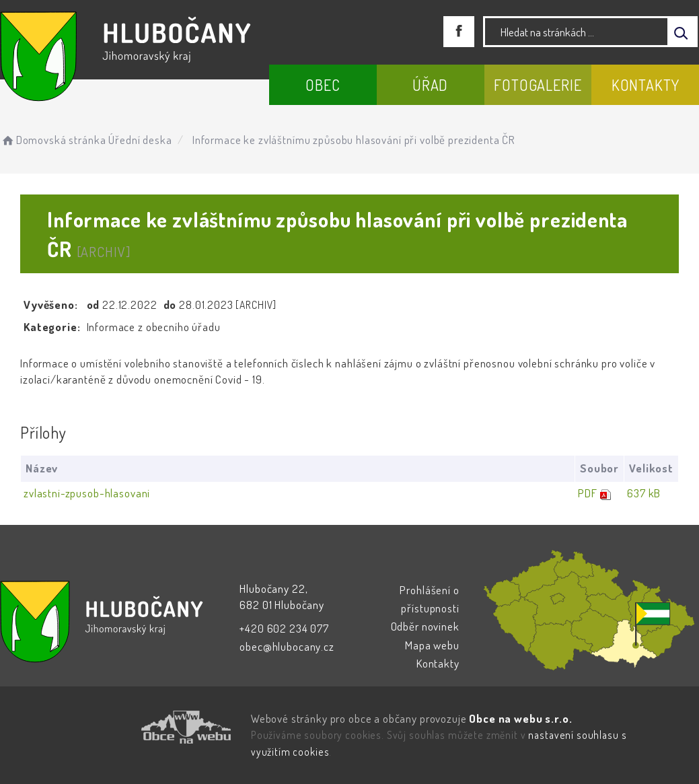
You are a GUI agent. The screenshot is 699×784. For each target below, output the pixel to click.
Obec (323, 85)
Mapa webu (432, 645)
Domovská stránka (53, 140)
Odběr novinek (425, 626)
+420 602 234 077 (284, 628)
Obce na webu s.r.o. (520, 718)
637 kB (644, 493)
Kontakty (646, 85)
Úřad (430, 85)
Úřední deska (140, 140)
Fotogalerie (538, 85)
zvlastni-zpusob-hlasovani (87, 493)
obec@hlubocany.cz (287, 646)
